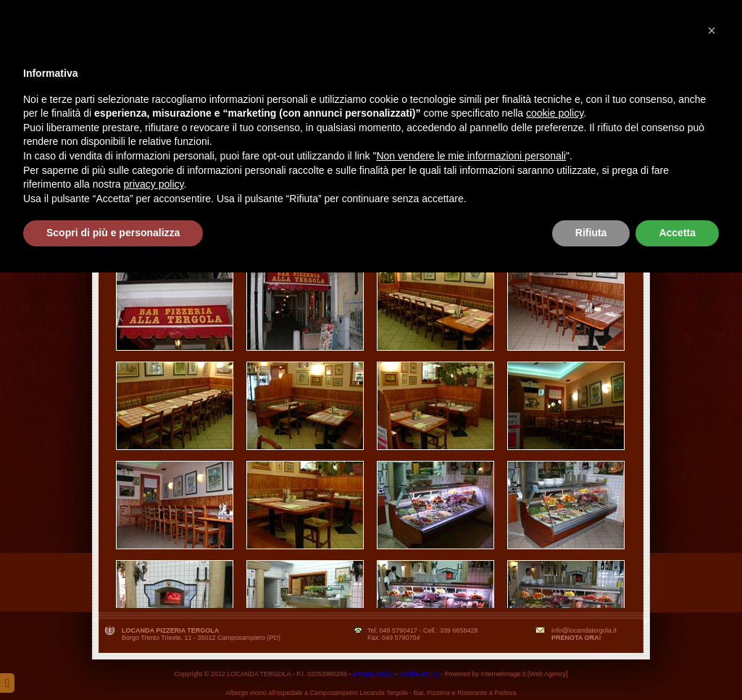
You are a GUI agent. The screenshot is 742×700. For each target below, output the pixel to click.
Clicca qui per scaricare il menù (370, 252)
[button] (712, 458)
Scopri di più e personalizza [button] (113, 660)
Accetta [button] (677, 660)
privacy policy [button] (154, 612)
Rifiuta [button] (591, 660)
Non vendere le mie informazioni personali (471, 583)
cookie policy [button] (555, 541)
